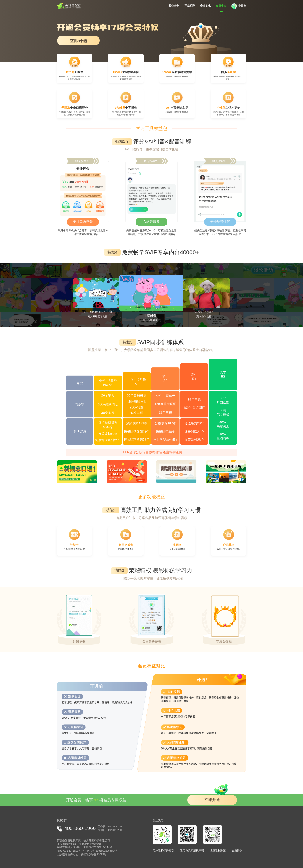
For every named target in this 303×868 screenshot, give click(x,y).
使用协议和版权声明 (192, 851)
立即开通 (216, 799)
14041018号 (74, 851)
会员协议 (237, 851)
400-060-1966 (80, 828)
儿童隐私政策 (218, 851)
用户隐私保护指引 (163, 851)
